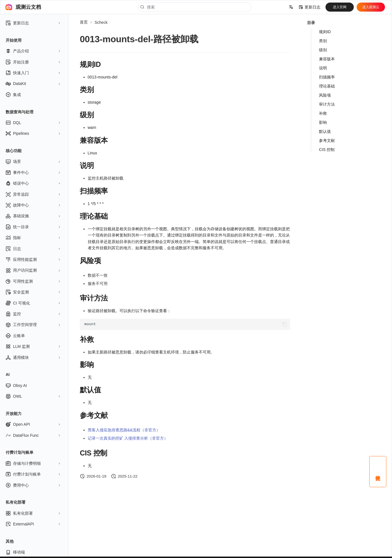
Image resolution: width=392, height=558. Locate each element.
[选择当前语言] (291, 7)
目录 (311, 23)
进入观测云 (371, 7)
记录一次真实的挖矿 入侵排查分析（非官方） (128, 438)
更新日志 (310, 7)
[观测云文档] (9, 7)
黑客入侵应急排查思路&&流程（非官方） (124, 430)
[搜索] (195, 7)
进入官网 (340, 7)
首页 (84, 22)
